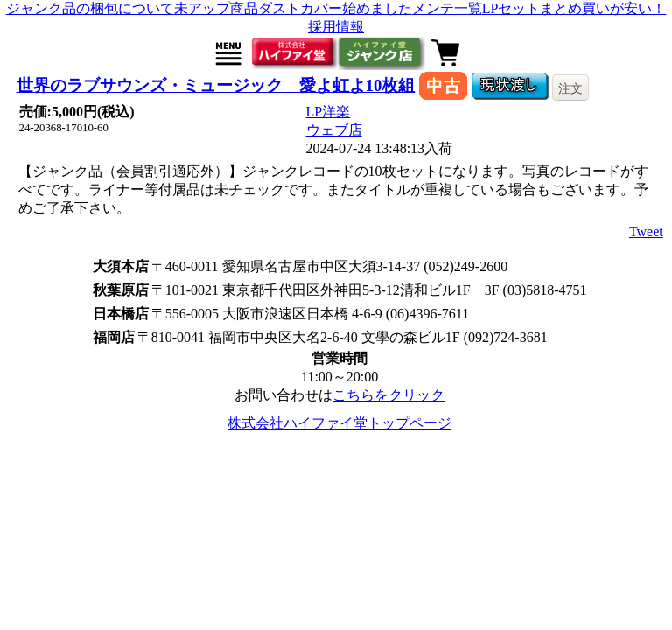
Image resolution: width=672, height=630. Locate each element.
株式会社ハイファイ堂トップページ (339, 423)
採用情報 (336, 27)
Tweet (646, 231)
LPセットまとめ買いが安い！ (574, 8)
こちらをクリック (388, 395)
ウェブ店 (334, 130)
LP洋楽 (329, 112)
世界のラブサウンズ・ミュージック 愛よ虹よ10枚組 (216, 85)
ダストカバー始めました (335, 8)
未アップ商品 (216, 8)
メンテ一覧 (447, 8)
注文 (570, 88)
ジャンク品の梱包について (90, 8)
